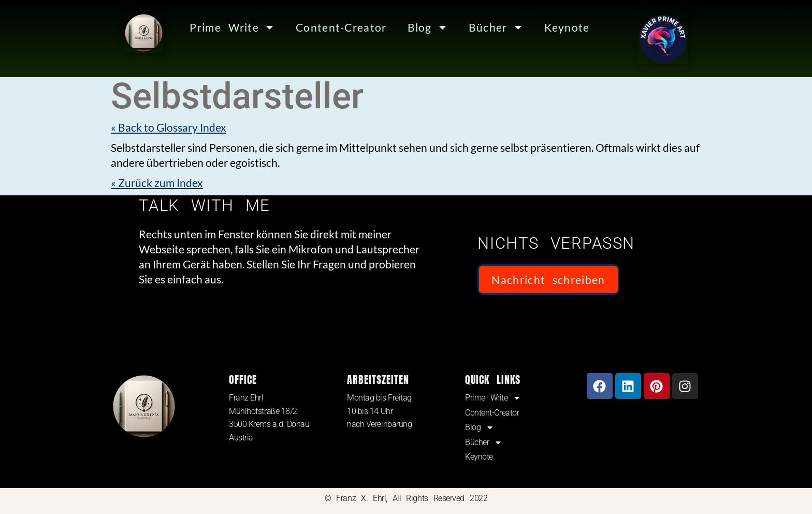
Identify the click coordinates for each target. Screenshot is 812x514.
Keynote (562, 27)
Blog (424, 27)
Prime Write (232, 27)
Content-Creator (339, 27)
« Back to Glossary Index (171, 127)
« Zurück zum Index (158, 183)
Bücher (492, 27)
